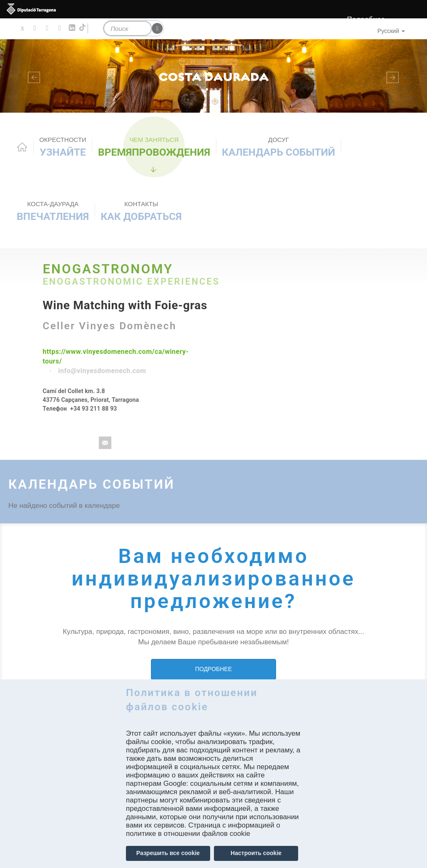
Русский (391, 31)
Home (22, 147)
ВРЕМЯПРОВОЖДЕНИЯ (154, 147)
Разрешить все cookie (168, 853)
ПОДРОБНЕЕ (213, 669)
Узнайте (63, 147)
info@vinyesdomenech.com (102, 371)
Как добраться (141, 211)
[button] (32, 76)
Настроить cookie (256, 853)
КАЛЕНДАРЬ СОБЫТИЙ (279, 147)
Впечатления (53, 211)
